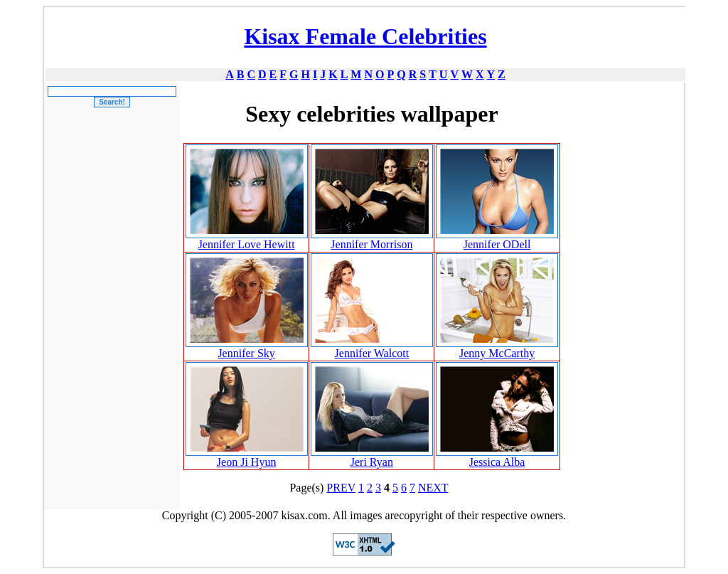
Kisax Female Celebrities (365, 36)
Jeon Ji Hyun (247, 462)
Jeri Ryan (372, 462)
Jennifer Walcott (372, 353)
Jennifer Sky (246, 353)
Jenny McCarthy (497, 353)
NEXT (433, 488)
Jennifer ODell (497, 244)
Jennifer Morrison (371, 244)
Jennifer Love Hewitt (247, 244)
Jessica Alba (497, 462)
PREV (341, 488)
